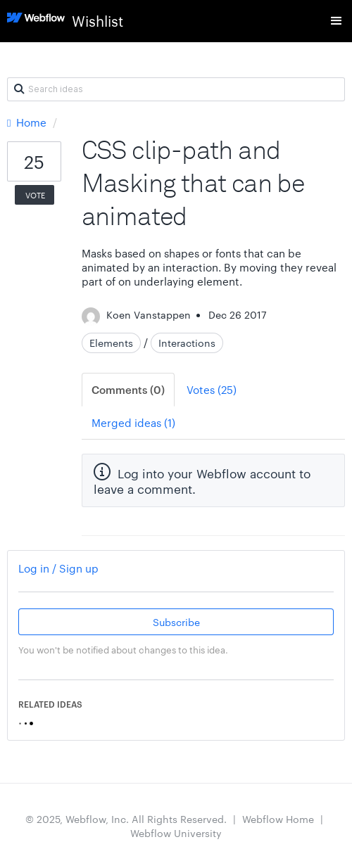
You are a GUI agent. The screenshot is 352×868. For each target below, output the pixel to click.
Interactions (187, 343)
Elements (111, 343)
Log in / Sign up (58, 568)
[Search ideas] (176, 89)
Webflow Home (278, 819)
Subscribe (176, 622)
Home (28, 122)
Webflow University (176, 833)
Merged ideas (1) (133, 422)
